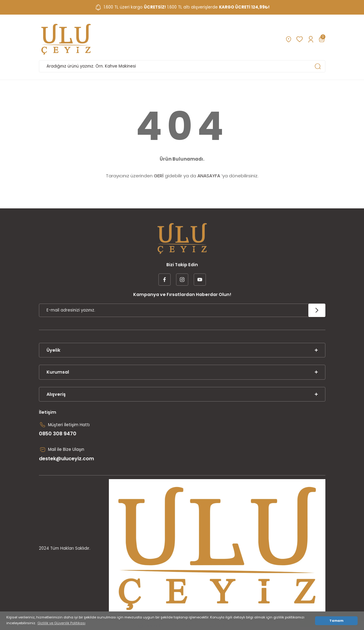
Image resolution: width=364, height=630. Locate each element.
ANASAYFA (209, 176)
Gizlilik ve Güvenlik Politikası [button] (61, 623)
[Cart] (322, 39)
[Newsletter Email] (182, 310)
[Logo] (66, 39)
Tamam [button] (336, 621)
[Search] (182, 66)
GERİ (159, 176)
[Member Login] (311, 39)
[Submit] (317, 310)
